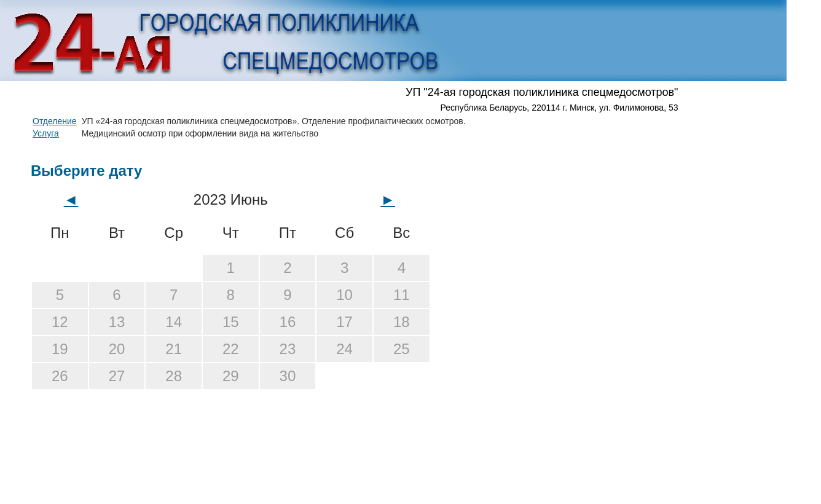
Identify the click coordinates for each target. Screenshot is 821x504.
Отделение (55, 121)
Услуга (46, 133)
